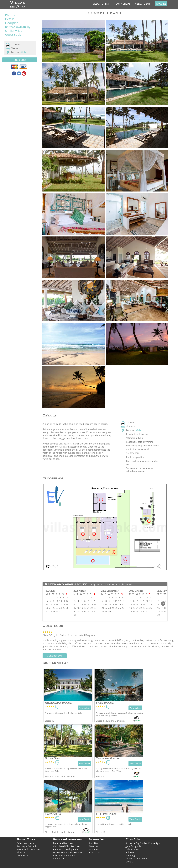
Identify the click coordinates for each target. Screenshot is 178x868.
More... (129, 862)
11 (108, 762)
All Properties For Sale (65, 856)
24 (57, 707)
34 (108, 707)
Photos (10, 15)
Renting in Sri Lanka (27, 846)
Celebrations (132, 849)
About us (94, 849)
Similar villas (14, 31)
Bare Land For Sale (63, 843)
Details (10, 19)
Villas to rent (101, 4)
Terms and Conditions (28, 849)
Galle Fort (131, 852)
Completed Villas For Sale (66, 846)
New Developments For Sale (68, 852)
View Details (84, 708)
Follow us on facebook (137, 859)
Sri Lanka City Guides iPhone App (143, 843)
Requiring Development (66, 849)
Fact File (93, 843)
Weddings (131, 856)
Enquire (161, 4)
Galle (24, 52)
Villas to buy (143, 4)
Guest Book (13, 35)
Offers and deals (26, 843)
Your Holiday (122, 4)
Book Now (20, 60)
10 (57, 762)
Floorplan (12, 23)
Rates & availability (18, 27)
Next (163, 604)
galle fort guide (133, 846)
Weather (94, 846)
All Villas (21, 852)
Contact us (23, 856)
